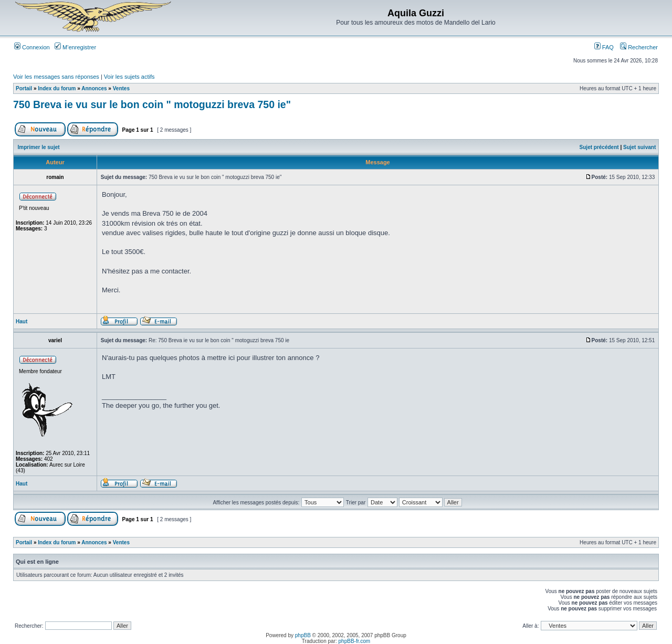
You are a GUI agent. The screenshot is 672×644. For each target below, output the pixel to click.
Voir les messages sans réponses (56, 77)
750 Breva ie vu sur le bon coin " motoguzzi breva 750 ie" (152, 104)
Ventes (121, 88)
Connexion (32, 47)
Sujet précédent (599, 147)
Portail (24, 88)
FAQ (604, 47)
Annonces (94, 88)
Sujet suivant (639, 147)
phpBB (303, 635)
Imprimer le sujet (39, 147)
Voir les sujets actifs (129, 77)
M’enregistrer (75, 47)
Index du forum (57, 88)
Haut (22, 321)
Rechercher (639, 47)
